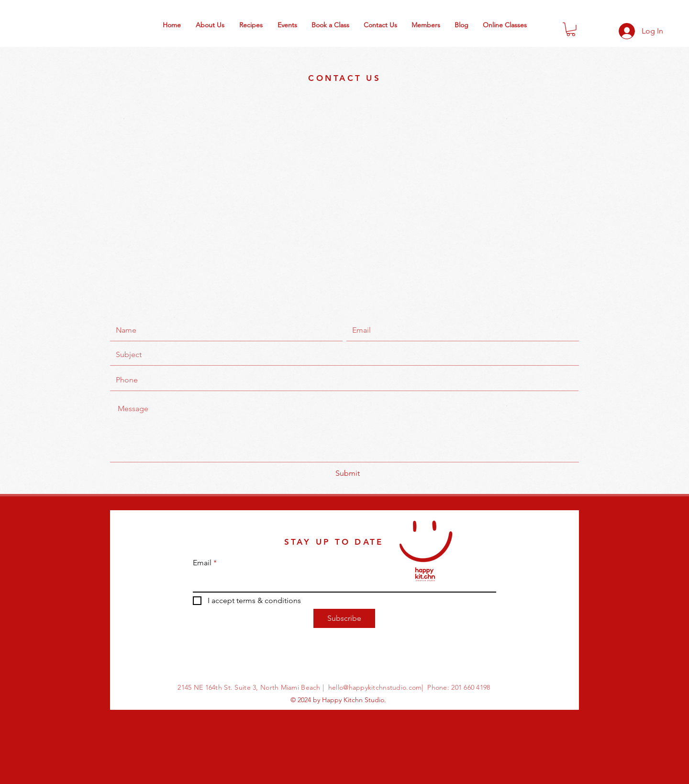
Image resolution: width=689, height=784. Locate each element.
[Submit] (347, 473)
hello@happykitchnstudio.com (375, 687)
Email (202, 563)
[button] (571, 29)
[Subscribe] (344, 618)
